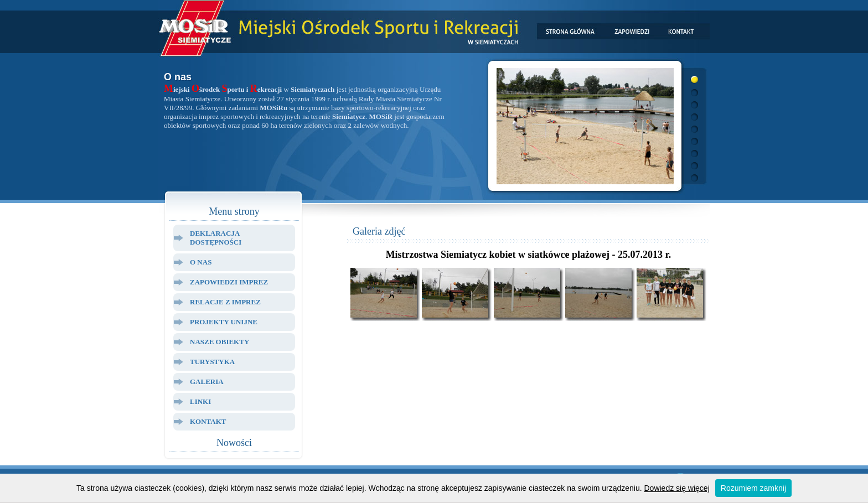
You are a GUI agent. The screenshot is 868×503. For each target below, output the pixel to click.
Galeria (207, 382)
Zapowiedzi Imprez (229, 282)
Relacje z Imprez (225, 302)
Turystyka (212, 362)
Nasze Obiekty (219, 342)
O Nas (201, 262)
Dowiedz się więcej (677, 488)
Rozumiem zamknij (753, 488)
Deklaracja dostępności (216, 238)
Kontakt (208, 421)
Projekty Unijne (224, 322)
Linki (200, 401)
